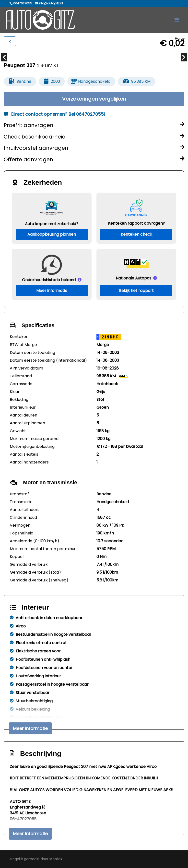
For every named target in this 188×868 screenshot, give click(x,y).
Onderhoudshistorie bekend (49, 280)
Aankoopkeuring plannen (52, 234)
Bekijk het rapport (136, 291)
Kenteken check (136, 234)
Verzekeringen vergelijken (94, 99)
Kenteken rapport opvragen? (136, 223)
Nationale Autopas (134, 278)
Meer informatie (52, 291)
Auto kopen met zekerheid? (52, 224)
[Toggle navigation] (177, 20)
